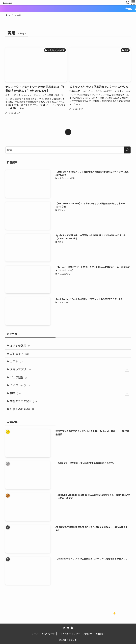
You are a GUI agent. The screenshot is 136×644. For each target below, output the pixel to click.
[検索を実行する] (127, 150)
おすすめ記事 (20, 345)
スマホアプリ (70, 369)
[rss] (72, 628)
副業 (70, 393)
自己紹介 (100, 634)
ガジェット (19, 353)
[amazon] (64, 628)
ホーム (35, 634)
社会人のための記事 (25, 409)
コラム (17, 361)
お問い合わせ (48, 634)
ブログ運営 (19, 377)
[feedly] (68, 628)
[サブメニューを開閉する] (127, 369)
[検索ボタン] (128, 3)
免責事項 (88, 634)
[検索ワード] (68, 150)
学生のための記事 (23, 401)
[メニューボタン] (133, 3)
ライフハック (21, 385)
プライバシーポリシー (69, 634)
